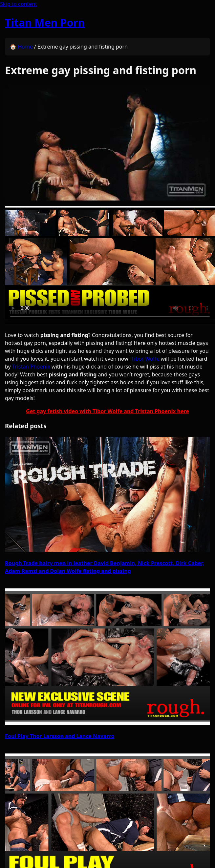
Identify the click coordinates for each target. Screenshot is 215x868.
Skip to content (19, 4)
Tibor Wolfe (145, 359)
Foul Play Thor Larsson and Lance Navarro (60, 736)
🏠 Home (21, 47)
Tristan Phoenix (31, 367)
